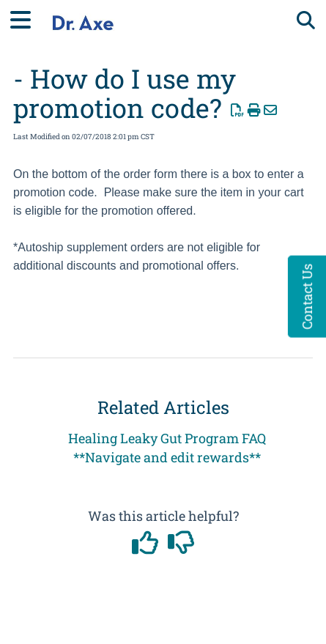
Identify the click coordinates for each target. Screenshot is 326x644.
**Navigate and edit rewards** (167, 457)
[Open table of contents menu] (26, 18)
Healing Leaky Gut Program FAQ (167, 438)
